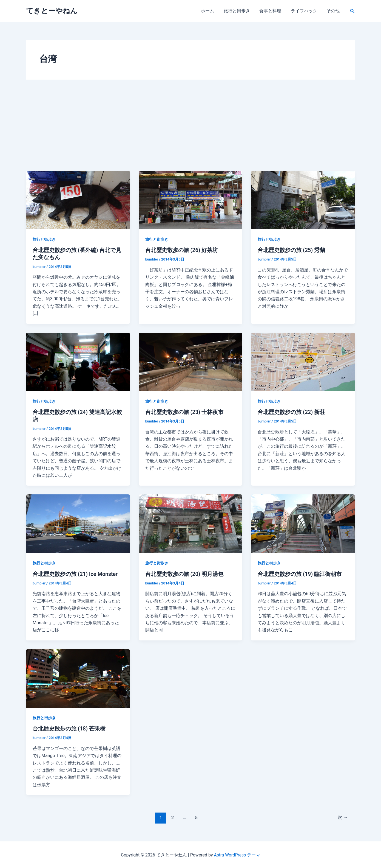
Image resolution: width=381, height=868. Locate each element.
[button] (352, 11)
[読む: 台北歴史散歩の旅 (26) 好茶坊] (191, 200)
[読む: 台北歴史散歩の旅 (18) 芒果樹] (78, 677)
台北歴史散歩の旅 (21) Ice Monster (76, 573)
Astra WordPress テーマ (237, 854)
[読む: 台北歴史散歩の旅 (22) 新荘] (303, 361)
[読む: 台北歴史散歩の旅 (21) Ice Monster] (78, 523)
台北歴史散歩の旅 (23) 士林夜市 (185, 412)
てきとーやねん (52, 11)
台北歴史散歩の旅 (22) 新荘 (292, 412)
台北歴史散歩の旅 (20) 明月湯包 (185, 573)
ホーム (211, 11)
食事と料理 (272, 11)
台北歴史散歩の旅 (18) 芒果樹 (69, 728)
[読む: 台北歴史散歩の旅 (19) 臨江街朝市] (303, 523)
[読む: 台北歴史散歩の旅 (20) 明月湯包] (191, 523)
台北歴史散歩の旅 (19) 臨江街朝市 (300, 573)
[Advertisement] (190, 130)
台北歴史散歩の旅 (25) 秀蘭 (292, 250)
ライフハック (305, 11)
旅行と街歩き (239, 11)
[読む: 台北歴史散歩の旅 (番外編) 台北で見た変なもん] (78, 200)
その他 (334, 11)
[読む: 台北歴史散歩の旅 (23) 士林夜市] (191, 361)
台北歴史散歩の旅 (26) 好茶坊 (182, 250)
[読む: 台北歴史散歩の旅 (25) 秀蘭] (303, 200)
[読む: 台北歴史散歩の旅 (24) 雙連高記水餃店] (78, 361)
